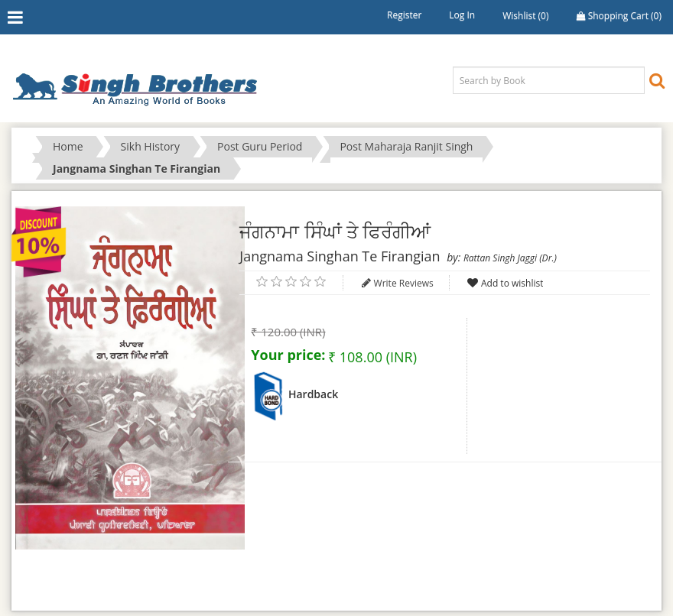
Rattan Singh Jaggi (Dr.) (510, 258)
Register (404, 15)
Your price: (288, 355)
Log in (462, 15)
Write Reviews (404, 283)
